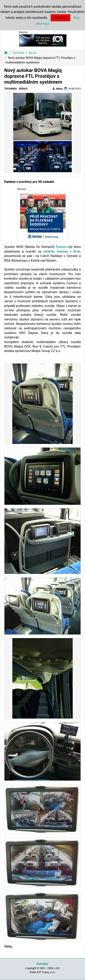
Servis (32, 53)
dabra (57, 89)
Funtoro (61, 247)
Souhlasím (60, 18)
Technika (18, 53)
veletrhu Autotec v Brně (62, 251)
